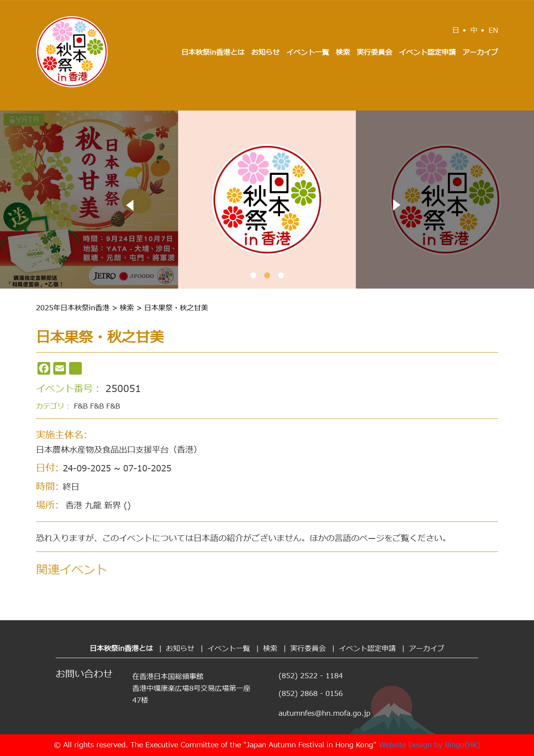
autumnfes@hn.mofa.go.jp (324, 714)
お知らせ (265, 53)
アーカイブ (480, 53)
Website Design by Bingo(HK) (430, 745)
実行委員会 (374, 53)
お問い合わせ (84, 675)
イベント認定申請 (427, 53)
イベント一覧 (308, 53)
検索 (343, 53)
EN (493, 31)
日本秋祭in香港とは (213, 53)
